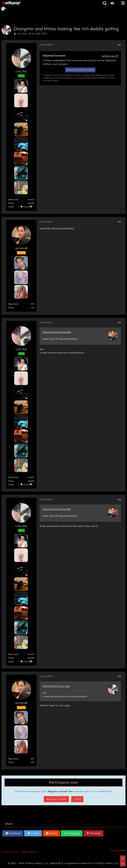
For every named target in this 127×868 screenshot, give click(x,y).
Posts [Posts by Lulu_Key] (11, 203)
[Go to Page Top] (123, 858)
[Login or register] (112, 3)
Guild (11, 207)
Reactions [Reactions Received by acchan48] (13, 304)
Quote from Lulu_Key (56, 686)
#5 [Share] (119, 676)
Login (77, 799)
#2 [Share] (119, 222)
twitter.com (108, 56)
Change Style (118, 850)
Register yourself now (60, 791)
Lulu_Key (22, 34)
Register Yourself (56, 799)
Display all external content (80, 70)
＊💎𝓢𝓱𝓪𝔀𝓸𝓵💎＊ (26, 207)
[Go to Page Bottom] (123, 864)
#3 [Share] (119, 323)
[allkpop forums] (11, 3)
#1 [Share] (119, 45)
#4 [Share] (119, 499)
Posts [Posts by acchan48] (11, 308)
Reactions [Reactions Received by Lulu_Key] (13, 200)
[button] (123, 3)
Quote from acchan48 (57, 332)
